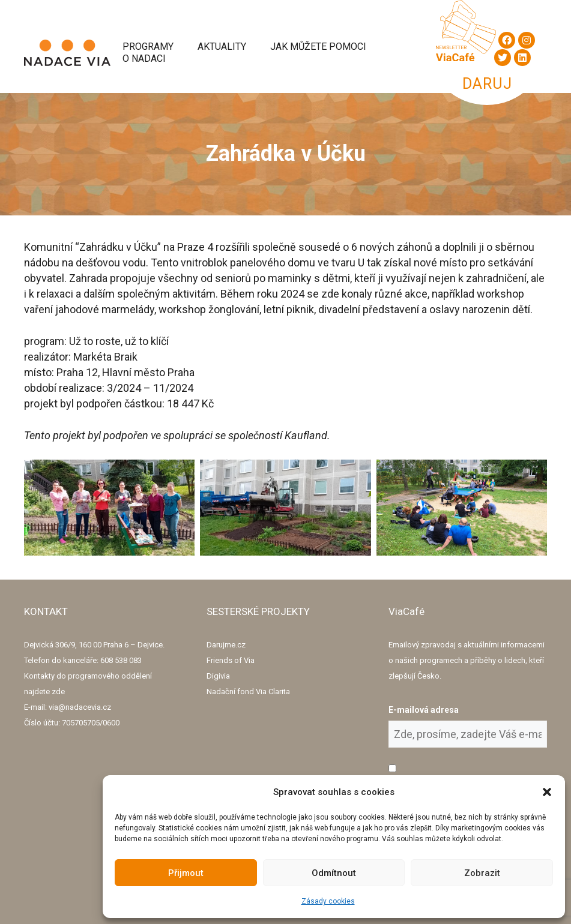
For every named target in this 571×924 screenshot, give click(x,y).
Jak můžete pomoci (318, 46)
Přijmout (186, 873)
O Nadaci (144, 58)
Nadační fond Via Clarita (248, 691)
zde (58, 691)
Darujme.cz (226, 645)
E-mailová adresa (424, 710)
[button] (547, 792)
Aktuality (222, 46)
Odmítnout (334, 873)
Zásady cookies (328, 901)
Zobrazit (482, 873)
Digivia (218, 676)
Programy (148, 46)
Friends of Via (231, 660)
